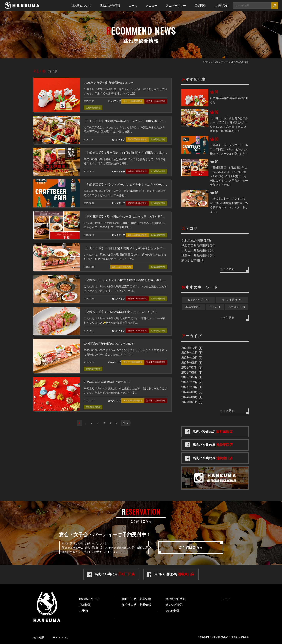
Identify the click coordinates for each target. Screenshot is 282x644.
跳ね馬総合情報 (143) (196, 240)
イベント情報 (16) (232, 300)
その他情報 (173, 611)
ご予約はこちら (191, 547)
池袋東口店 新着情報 (137, 605)
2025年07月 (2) (192, 368)
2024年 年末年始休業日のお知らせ (107, 382)
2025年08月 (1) (192, 363)
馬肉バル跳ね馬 (213, 432)
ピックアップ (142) (199, 300)
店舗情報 (200, 5)
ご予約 (84, 611)
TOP (205, 62)
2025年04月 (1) (192, 377)
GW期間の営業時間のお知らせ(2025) (109, 344)
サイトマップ (61, 638)
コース (133, 5)
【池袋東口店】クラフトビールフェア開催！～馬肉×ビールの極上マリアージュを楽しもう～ (147, 184)
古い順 (53, 71)
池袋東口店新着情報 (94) (198, 245)
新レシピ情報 (174, 605)
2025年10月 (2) (192, 358)
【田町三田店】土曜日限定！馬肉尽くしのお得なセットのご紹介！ (129, 248)
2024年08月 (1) (192, 397)
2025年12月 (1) (192, 348)
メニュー (151, 5)
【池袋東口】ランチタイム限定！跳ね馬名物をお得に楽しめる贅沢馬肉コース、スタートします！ (150, 280)
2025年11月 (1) (192, 353)
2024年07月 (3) (192, 402)
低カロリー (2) (237, 307)
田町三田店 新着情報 (137, 599)
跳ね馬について (81, 5)
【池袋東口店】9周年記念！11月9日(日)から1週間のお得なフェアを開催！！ (136, 153)
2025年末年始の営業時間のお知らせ (109, 83)
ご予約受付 (222, 5)
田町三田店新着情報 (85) (198, 250)
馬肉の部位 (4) (193, 307)
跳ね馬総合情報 (110, 5)
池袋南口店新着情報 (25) (198, 255)
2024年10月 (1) (192, 387)
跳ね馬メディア (220, 62)
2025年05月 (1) (192, 373)
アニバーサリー (176, 5)
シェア (226, 599)
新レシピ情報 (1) (193, 260)
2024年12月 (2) (192, 382)
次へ (125, 423)
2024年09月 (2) (192, 392)
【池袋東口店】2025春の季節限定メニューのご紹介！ (121, 312)
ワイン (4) (215, 307)
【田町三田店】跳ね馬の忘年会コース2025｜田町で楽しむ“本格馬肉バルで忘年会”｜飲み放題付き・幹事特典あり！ (163, 121)
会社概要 (39, 638)
